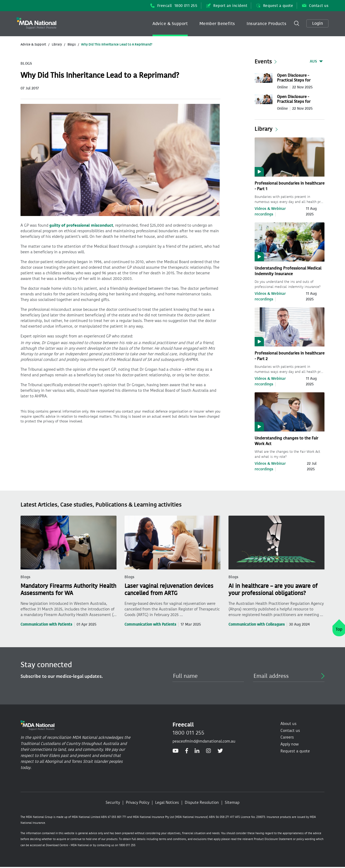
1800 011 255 (188, 733)
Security (113, 802)
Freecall (174, 6)
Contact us (315, 6)
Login (318, 23)
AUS (313, 61)
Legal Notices (167, 802)
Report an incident (227, 6)
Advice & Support (170, 24)
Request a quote (275, 6)
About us (288, 724)
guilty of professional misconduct (81, 225)
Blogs (72, 44)
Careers (287, 737)
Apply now (290, 744)
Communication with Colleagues (257, 624)
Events (263, 62)
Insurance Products (266, 24)
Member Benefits (217, 24)
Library (57, 44)
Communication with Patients (46, 624)
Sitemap (232, 802)
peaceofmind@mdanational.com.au (204, 741)
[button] (170, 24)
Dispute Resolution (202, 802)
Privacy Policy (138, 802)
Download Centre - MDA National (67, 845)
